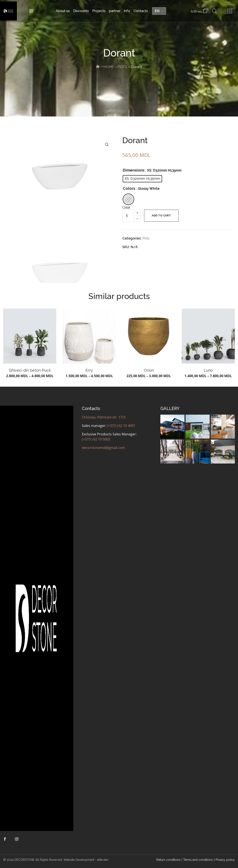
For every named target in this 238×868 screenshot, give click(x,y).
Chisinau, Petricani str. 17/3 (104, 417)
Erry (89, 370)
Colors (129, 188)
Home (109, 67)
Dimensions (134, 170)
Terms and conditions (198, 860)
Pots (122, 67)
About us (63, 11)
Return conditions (168, 860)
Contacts (141, 11)
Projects (99, 11)
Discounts (81, 11)
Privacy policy (225, 860)
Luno (208, 370)
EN (157, 11)
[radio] (142, 179)
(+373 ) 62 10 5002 (96, 439)
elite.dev (103, 860)
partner (115, 11)
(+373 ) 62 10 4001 (121, 426)
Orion (149, 370)
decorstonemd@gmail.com (103, 448)
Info (127, 11)
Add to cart (161, 215)
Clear (126, 207)
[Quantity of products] (128, 216)
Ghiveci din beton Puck (30, 370)
